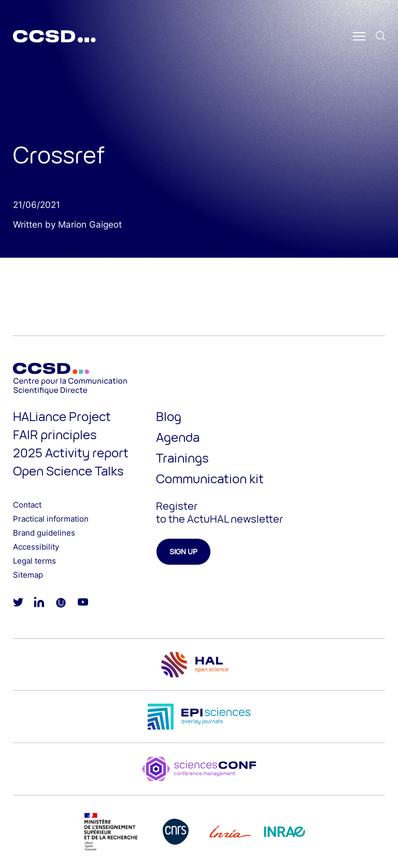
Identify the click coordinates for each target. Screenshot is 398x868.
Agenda (178, 437)
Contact (27, 505)
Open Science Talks (68, 471)
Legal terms (34, 561)
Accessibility (36, 547)
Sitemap (28, 575)
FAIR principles (55, 434)
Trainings (182, 458)
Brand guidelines (44, 533)
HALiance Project (62, 416)
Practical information (51, 519)
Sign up (183, 551)
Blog (169, 416)
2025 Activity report (71, 452)
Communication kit (210, 478)
